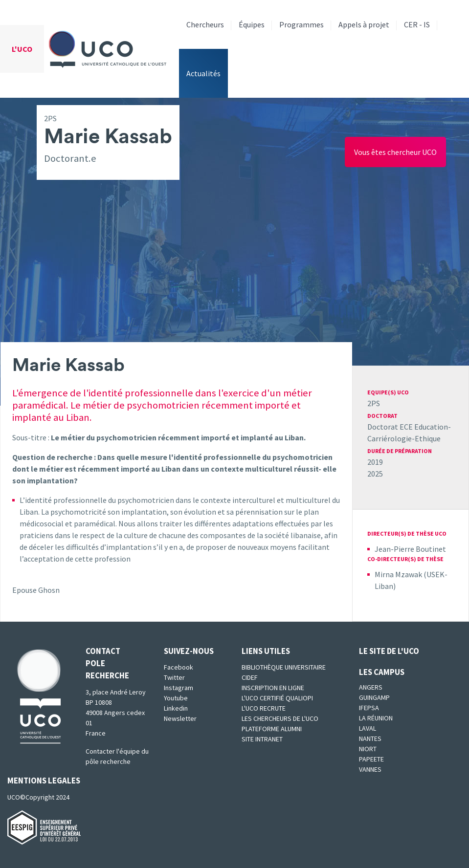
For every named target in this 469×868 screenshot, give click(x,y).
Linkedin (176, 708)
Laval (368, 728)
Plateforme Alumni (272, 729)
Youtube (176, 698)
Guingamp (374, 697)
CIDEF (250, 677)
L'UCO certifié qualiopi (277, 698)
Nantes (370, 738)
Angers (371, 687)
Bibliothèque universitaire (284, 667)
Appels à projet (364, 24)
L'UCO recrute (264, 708)
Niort (368, 749)
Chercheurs (205, 24)
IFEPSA (369, 708)
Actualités (203, 73)
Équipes (252, 24)
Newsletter (180, 718)
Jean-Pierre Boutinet (410, 549)
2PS (374, 403)
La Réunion (376, 718)
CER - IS (417, 24)
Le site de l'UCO (389, 651)
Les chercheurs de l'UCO (280, 718)
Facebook (179, 667)
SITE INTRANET (262, 739)
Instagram (179, 688)
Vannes (370, 769)
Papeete (371, 759)
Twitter (174, 677)
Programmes (301, 24)
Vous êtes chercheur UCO (395, 152)
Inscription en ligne (273, 688)
